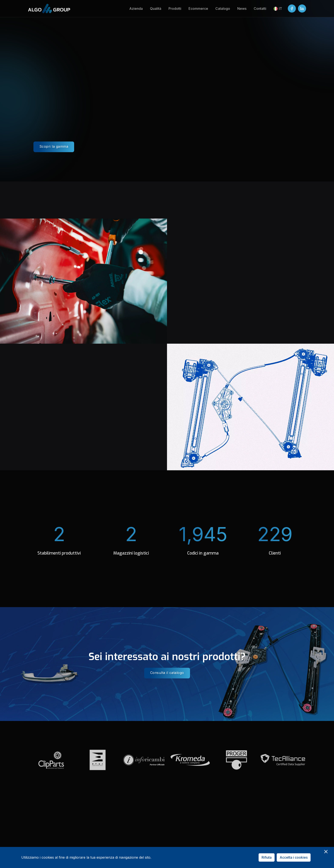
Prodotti (175, 9)
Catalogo (223, 9)
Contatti (260, 9)
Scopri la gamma (54, 146)
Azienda (136, 9)
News (242, 9)
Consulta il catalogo (167, 673)
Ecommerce (198, 9)
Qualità (156, 9)
